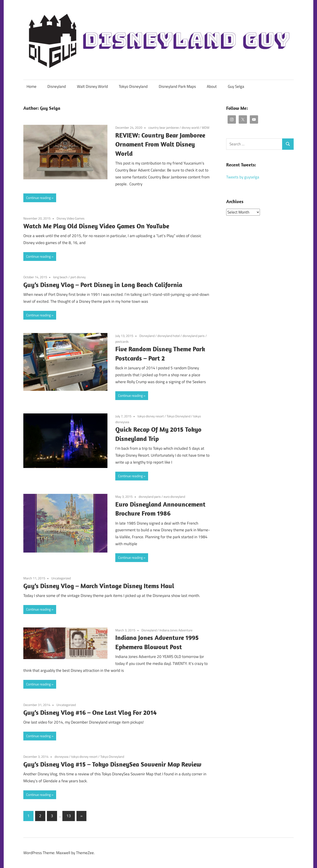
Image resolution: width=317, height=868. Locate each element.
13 (69, 816)
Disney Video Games (71, 218)
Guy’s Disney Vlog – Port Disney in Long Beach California (103, 285)
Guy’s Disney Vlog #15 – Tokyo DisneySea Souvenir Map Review (112, 764)
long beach (60, 277)
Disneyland (57, 86)
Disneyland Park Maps (177, 86)
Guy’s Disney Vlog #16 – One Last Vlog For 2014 (90, 712)
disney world (190, 127)
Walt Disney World (92, 86)
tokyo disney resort (151, 416)
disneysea (61, 756)
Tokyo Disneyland (133, 86)
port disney (78, 277)
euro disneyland (174, 497)
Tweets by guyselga (243, 177)
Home (32, 86)
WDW (206, 127)
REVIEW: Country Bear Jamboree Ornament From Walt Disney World (160, 144)
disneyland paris (194, 336)
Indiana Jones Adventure (176, 630)
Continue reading (38, 198)
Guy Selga (236, 86)
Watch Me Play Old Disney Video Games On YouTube (96, 226)
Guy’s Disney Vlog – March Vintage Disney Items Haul (99, 586)
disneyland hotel (169, 336)
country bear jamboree (164, 127)
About (212, 86)
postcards (122, 341)
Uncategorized (61, 578)
